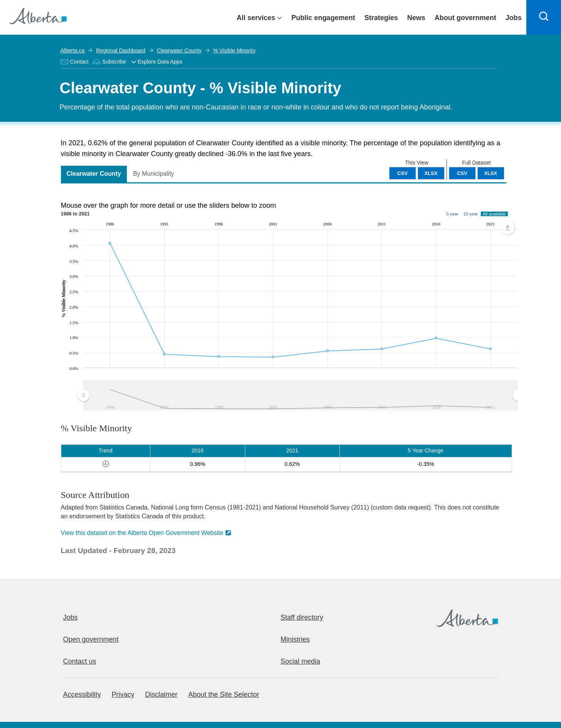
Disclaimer (161, 694)
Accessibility (82, 694)
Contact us (80, 661)
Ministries (295, 639)
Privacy (123, 694)
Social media (301, 661)
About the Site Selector (224, 694)
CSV (462, 173)
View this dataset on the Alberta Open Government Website (142, 533)
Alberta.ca (73, 50)
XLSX (491, 173)
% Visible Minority (234, 50)
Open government (91, 639)
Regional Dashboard (121, 50)
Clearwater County (179, 50)
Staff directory (302, 617)
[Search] (544, 17)
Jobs (71, 617)
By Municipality (154, 174)
